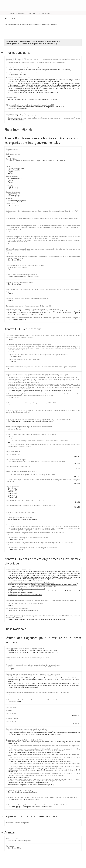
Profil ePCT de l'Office (50, 99)
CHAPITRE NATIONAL (45, 14)
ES (17, 429)
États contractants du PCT (33, 92)
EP (14, 429)
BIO (34, 14)
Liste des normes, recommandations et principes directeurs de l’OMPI (41, 83)
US (20, 429)
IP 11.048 (36, 530)
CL (12, 429)
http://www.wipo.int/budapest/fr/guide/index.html (25, 595)
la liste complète (22, 109)
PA (9, 156)
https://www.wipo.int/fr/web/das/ (18, 242)
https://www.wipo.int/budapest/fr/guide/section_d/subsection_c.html (54, 585)
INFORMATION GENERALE (18, 14)
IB (9, 253)
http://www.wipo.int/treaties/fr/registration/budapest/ (26, 589)
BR (9, 429)
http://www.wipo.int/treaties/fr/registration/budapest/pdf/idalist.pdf (31, 583)
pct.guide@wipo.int (59, 63)
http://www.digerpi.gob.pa (17, 201)
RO (30, 14)
